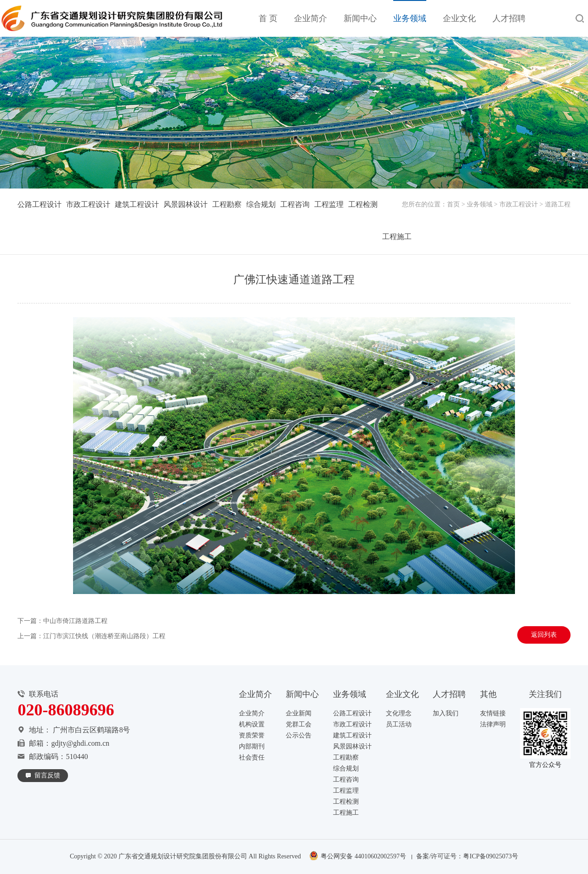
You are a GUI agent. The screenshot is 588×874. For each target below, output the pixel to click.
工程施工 (397, 237)
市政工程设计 (519, 204)
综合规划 (261, 204)
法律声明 (493, 724)
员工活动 (399, 724)
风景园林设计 (186, 204)
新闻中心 (360, 18)
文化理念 (399, 713)
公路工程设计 (40, 204)
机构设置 (252, 724)
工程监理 (329, 204)
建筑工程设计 (137, 204)
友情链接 (493, 713)
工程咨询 (295, 204)
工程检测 (363, 204)
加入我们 (446, 713)
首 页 (268, 18)
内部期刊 (252, 746)
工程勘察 (227, 204)
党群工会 (299, 724)
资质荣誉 (252, 735)
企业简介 (311, 18)
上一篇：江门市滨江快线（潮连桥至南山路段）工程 (91, 636)
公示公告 (299, 735)
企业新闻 (299, 713)
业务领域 (410, 18)
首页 (453, 204)
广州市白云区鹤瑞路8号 (91, 730)
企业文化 (459, 18)
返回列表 (544, 635)
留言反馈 (47, 775)
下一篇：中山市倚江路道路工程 (62, 621)
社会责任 (252, 757)
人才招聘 (509, 18)
